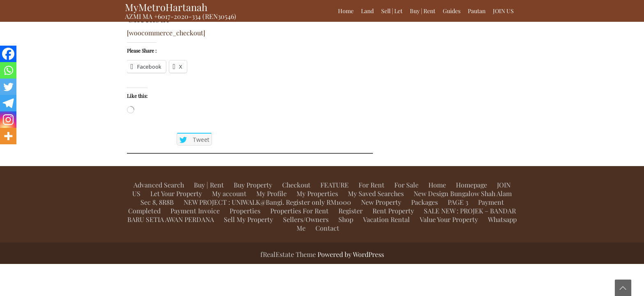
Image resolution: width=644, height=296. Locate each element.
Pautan (477, 11)
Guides (452, 11)
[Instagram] (8, 120)
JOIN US (503, 11)
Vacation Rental (386, 219)
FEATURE (335, 185)
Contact (327, 228)
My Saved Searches (376, 193)
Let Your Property (176, 193)
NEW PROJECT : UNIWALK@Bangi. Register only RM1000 (267, 202)
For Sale (406, 185)
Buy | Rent (423, 11)
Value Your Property (449, 219)
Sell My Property (248, 219)
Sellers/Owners (306, 219)
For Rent (371, 185)
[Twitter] (8, 87)
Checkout (296, 185)
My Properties (317, 193)
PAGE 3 (458, 202)
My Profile (271, 193)
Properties (245, 211)
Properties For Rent (299, 211)
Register (351, 211)
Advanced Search (159, 185)
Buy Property (253, 185)
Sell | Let (392, 11)
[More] (8, 136)
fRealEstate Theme (289, 254)
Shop (346, 219)
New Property (381, 202)
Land (367, 11)
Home (346, 11)
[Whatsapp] (8, 70)
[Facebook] (8, 54)
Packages (424, 202)
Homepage (471, 185)
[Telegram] (8, 103)
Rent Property (393, 211)
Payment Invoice (195, 211)
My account (229, 193)
